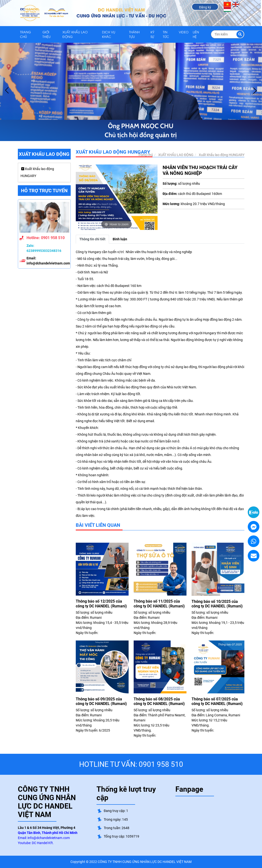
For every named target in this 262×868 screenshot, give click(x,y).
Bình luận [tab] (120, 239)
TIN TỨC (166, 34)
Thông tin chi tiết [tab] (92, 239)
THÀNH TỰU (134, 34)
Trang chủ (25, 34)
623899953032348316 (44, 251)
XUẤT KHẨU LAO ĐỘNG (75, 34)
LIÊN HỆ (196, 34)
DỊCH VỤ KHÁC (109, 34)
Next (255, 91)
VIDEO (184, 32)
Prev (7, 91)
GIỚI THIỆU (47, 34)
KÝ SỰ (152, 34)
